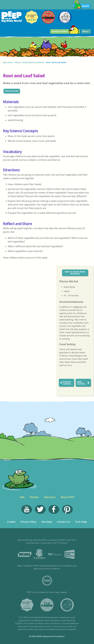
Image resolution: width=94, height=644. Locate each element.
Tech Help (81, 522)
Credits (11, 522)
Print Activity (12, 91)
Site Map (47, 522)
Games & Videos (65, 31)
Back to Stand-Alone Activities (75, 273)
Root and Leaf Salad (57, 62)
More (86, 31)
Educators (8, 62)
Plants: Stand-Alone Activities (30, 62)
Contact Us (63, 522)
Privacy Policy (28, 522)
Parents (34, 497)
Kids (22, 497)
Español (81, 6)
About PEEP (67, 497)
